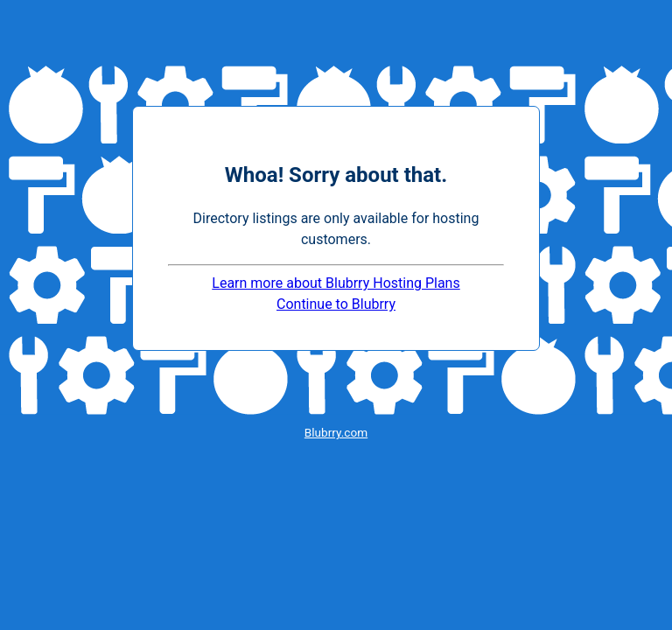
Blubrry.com (336, 432)
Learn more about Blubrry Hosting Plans (336, 283)
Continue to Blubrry (336, 304)
